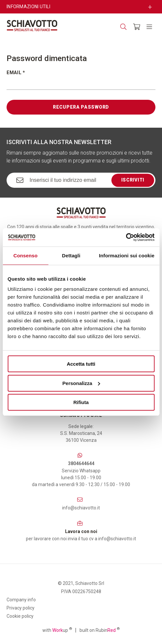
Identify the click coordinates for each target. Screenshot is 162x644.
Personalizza (81, 383)
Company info (21, 600)
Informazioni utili (28, 7)
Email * (16, 73)
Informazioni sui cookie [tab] (127, 256)
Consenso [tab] (25, 256)
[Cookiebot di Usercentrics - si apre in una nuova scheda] (126, 237)
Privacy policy (21, 608)
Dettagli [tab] (71, 256)
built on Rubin (100, 630)
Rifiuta (81, 402)
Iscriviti (133, 180)
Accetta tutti (81, 364)
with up (57, 630)
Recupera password (81, 107)
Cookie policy (20, 616)
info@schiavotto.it (81, 508)
